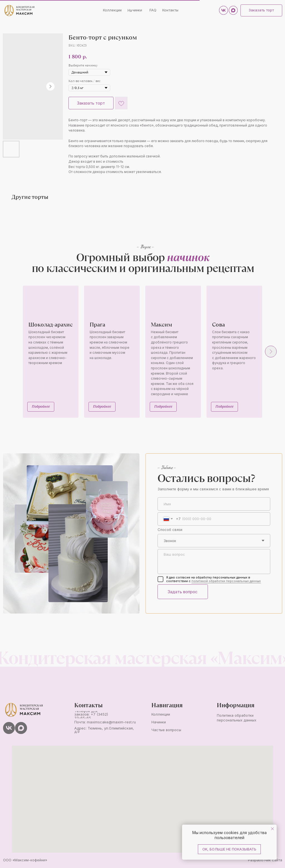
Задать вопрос (183, 592)
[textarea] (214, 562)
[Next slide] (271, 352)
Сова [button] (218, 325)
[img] (19, 10)
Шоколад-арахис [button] (51, 325)
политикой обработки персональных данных (226, 581)
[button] (261, 10)
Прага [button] (97, 325)
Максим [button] (162, 325)
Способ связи (170, 530)
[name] (214, 504)
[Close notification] (272, 829)
